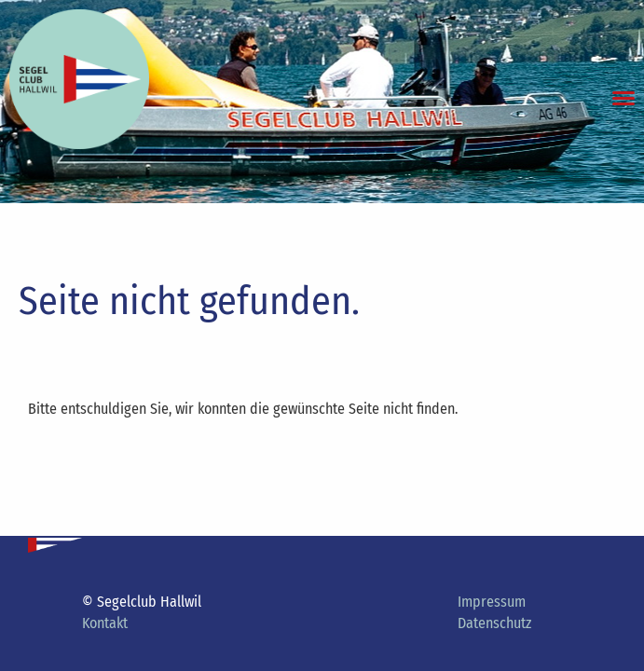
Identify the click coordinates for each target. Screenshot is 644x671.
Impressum (492, 602)
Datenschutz (494, 623)
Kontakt (105, 623)
